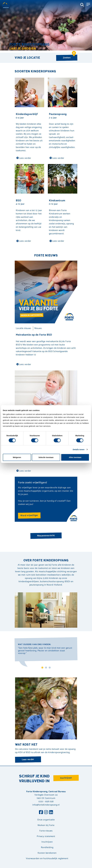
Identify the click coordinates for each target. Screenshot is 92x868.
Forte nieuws (46, 831)
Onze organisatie (46, 820)
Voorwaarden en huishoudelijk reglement (47, 859)
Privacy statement (46, 836)
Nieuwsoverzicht (46, 536)
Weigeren (17, 457)
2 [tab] (46, 668)
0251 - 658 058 (46, 802)
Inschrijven (66, 778)
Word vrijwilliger (29, 515)
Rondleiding (47, 848)
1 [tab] (42, 668)
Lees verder (24, 158)
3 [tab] (50, 668)
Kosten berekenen (47, 853)
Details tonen (79, 449)
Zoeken (69, 57)
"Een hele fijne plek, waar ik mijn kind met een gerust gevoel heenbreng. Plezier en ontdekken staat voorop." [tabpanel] (45, 651)
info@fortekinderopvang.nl (46, 805)
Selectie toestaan (46, 457)
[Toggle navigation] (88, 4)
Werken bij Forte (46, 825)
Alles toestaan (75, 457)
